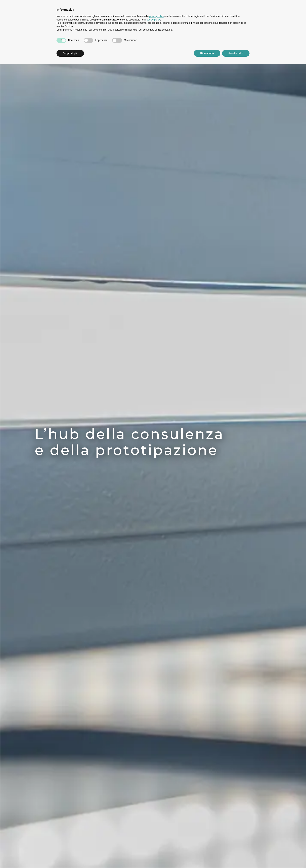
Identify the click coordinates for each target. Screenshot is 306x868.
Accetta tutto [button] (236, 53)
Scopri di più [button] (70, 53)
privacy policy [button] (157, 16)
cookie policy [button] (153, 20)
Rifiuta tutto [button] (207, 53)
